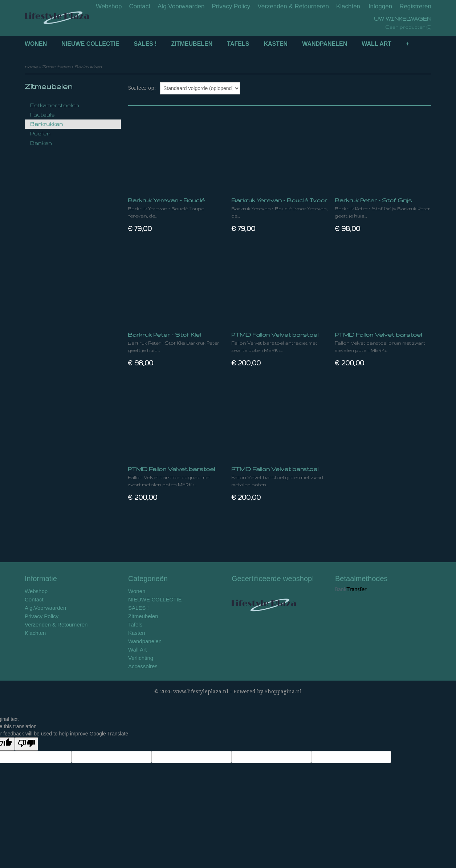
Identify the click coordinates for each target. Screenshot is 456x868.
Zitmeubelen (192, 44)
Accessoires (143, 666)
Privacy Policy (231, 6)
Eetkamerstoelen (55, 105)
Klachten (348, 6)
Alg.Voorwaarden (181, 6)
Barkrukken (88, 67)
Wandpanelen (325, 44)
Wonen (36, 44)
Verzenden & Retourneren (293, 6)
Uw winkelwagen (403, 19)
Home (31, 67)
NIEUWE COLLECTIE (90, 44)
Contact (140, 6)
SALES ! (145, 44)
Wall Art (376, 44)
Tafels (238, 44)
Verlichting (141, 658)
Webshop (109, 6)
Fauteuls (42, 115)
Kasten (276, 44)
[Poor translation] (27, 744)
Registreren (415, 6)
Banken (41, 143)
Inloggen (380, 6)
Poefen (40, 133)
